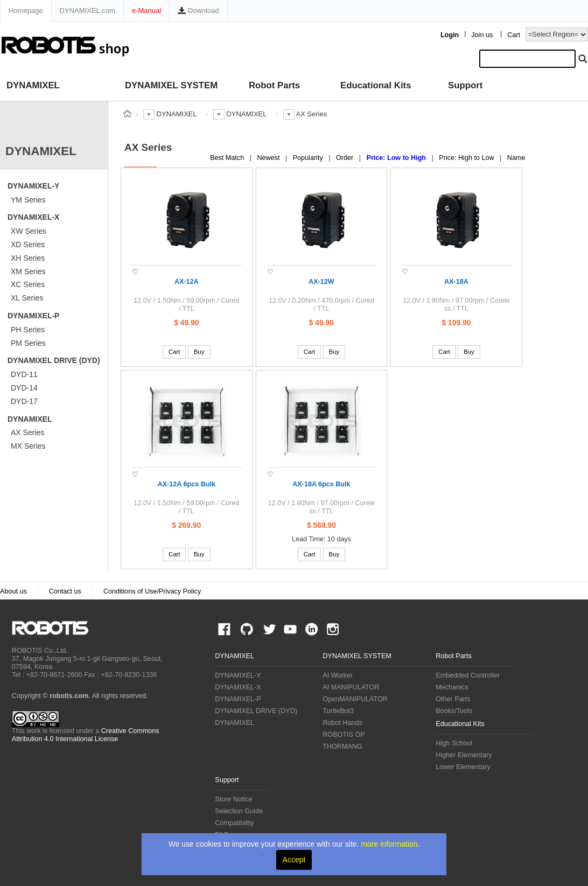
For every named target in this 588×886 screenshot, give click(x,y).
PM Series (28, 343)
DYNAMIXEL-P (33, 316)
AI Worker (338, 675)
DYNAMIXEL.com (87, 11)
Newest (269, 158)
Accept (294, 860)
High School (454, 743)
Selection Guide (239, 811)
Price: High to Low (467, 158)
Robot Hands (342, 723)
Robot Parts (274, 85)
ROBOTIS (55, 628)
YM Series (28, 200)
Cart (514, 35)
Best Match (228, 158)
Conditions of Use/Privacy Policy (152, 591)
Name (516, 158)
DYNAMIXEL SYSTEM (171, 85)
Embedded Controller (468, 675)
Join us (482, 35)
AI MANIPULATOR (351, 687)
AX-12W (321, 282)
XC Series (28, 284)
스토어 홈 (127, 114)
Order (346, 158)
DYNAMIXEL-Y (33, 186)
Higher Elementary (464, 755)
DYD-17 (24, 401)
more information (389, 844)
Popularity (309, 158)
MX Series (28, 446)
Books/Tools (454, 711)
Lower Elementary (463, 767)
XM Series (28, 271)
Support (465, 85)
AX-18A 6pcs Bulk (321, 484)
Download (198, 11)
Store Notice (233, 799)
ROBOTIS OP (344, 735)
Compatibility (234, 823)
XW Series (29, 231)
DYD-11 (24, 374)
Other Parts (453, 699)
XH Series (28, 258)
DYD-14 (24, 388)
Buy (199, 352)
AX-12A (187, 282)
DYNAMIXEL (33, 85)
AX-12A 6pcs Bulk (187, 484)
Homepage (26, 11)
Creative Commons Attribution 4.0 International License (86, 735)
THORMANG (342, 747)
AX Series (27, 432)
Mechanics (452, 687)
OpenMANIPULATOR (355, 699)
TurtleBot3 (338, 711)
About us (13, 591)
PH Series (28, 330)
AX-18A (456, 282)
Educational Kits (376, 85)
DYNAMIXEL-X (33, 217)
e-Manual (146, 11)
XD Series (28, 245)
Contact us (65, 591)
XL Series (27, 298)
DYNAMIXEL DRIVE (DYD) (54, 360)
